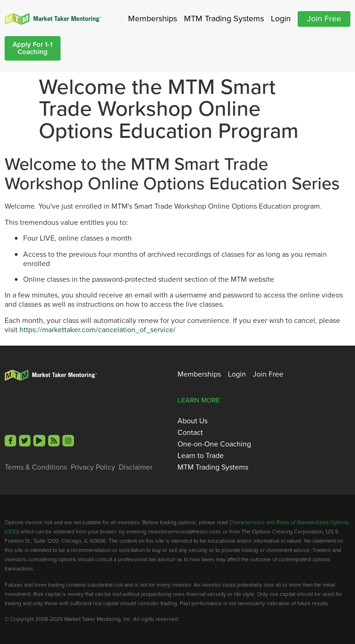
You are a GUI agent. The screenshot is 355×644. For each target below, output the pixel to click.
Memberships (153, 19)
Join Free (324, 19)
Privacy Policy (93, 467)
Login (281, 19)
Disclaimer (136, 467)
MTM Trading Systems (224, 19)
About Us (193, 421)
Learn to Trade (201, 456)
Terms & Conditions (36, 467)
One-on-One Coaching (214, 444)
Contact (190, 433)
